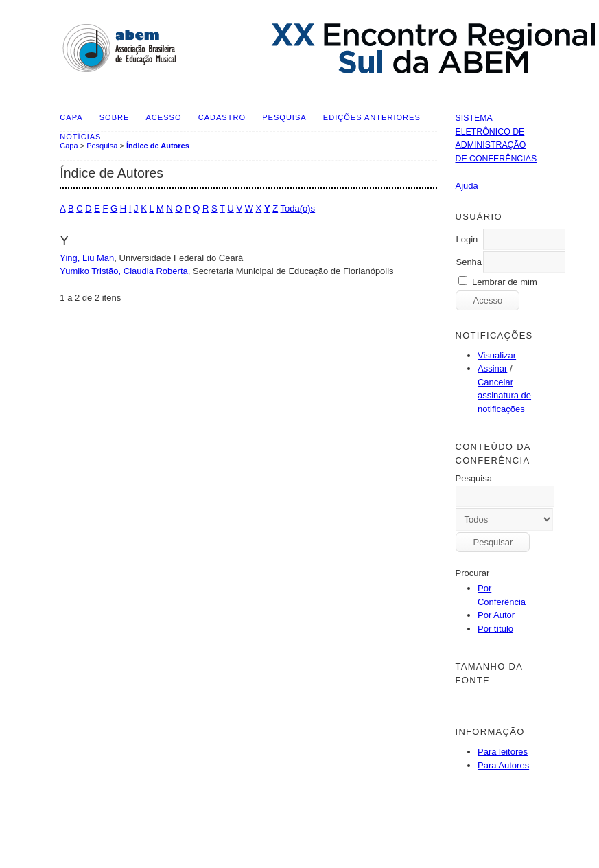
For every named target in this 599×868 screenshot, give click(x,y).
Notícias (80, 137)
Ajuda (466, 186)
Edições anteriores (372, 117)
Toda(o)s (298, 208)
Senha (469, 262)
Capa (71, 117)
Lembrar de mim (505, 282)
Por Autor (496, 615)
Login (467, 239)
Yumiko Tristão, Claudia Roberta (124, 271)
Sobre (115, 117)
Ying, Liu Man (87, 258)
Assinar (492, 368)
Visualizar (497, 355)
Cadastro (222, 117)
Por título (495, 629)
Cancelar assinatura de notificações (504, 396)
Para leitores (503, 752)
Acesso (164, 117)
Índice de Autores (158, 146)
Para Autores (503, 765)
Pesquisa (284, 117)
